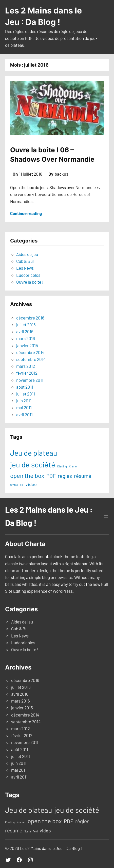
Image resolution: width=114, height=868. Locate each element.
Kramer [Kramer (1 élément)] (73, 466)
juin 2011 (24, 401)
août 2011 (25, 387)
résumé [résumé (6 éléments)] (83, 476)
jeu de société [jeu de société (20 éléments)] (33, 465)
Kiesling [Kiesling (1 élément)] (62, 466)
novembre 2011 (30, 380)
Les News (25, 268)
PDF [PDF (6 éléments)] (51, 476)
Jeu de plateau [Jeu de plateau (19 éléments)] (34, 453)
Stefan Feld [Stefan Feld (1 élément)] (17, 485)
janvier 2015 (27, 345)
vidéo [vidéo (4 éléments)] (31, 484)
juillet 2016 (26, 325)
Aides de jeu (27, 254)
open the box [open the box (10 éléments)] (27, 475)
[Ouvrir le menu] (106, 27)
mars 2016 (26, 338)
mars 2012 (26, 366)
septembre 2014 (31, 359)
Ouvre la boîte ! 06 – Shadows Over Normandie (52, 154)
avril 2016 (25, 331)
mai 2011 (24, 407)
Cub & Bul (25, 261)
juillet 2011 (26, 394)
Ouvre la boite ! (30, 282)
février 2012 (27, 373)
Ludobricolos (28, 275)
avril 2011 (24, 415)
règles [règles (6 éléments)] (65, 476)
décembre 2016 (30, 318)
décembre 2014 (30, 352)
